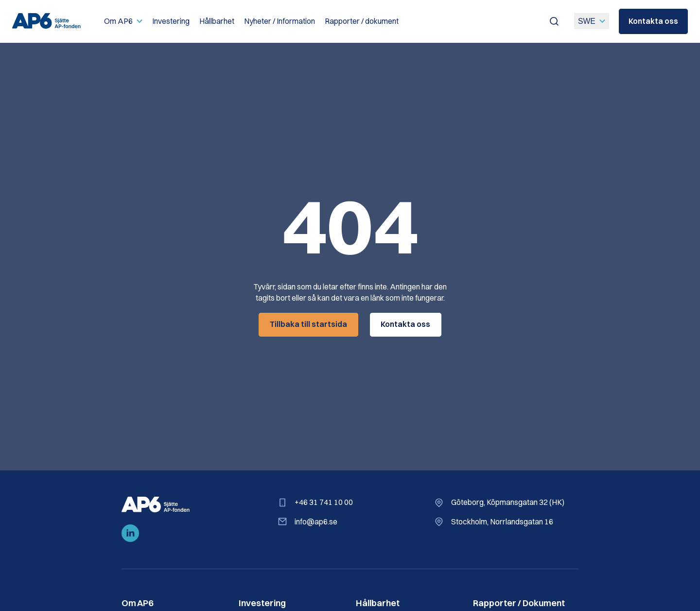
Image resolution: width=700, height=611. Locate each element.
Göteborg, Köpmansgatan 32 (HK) (508, 502)
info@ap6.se (316, 521)
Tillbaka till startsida (308, 324)
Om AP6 (118, 21)
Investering (171, 21)
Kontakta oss (653, 21)
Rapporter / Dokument (519, 603)
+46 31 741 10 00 (324, 502)
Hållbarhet (217, 21)
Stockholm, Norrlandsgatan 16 (502, 521)
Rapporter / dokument (362, 21)
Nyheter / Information (280, 21)
